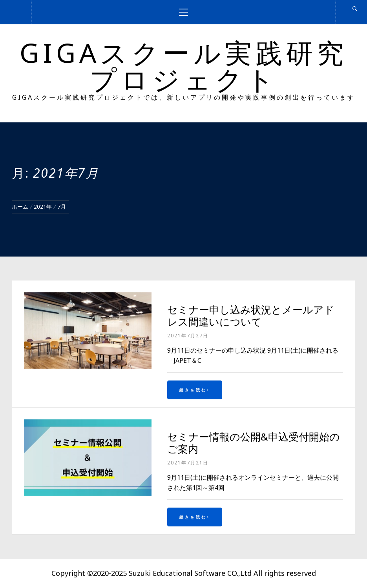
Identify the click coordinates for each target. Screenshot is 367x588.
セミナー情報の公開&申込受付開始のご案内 (254, 443)
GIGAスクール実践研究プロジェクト (183, 66)
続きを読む (195, 390)
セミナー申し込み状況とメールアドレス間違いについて (251, 316)
